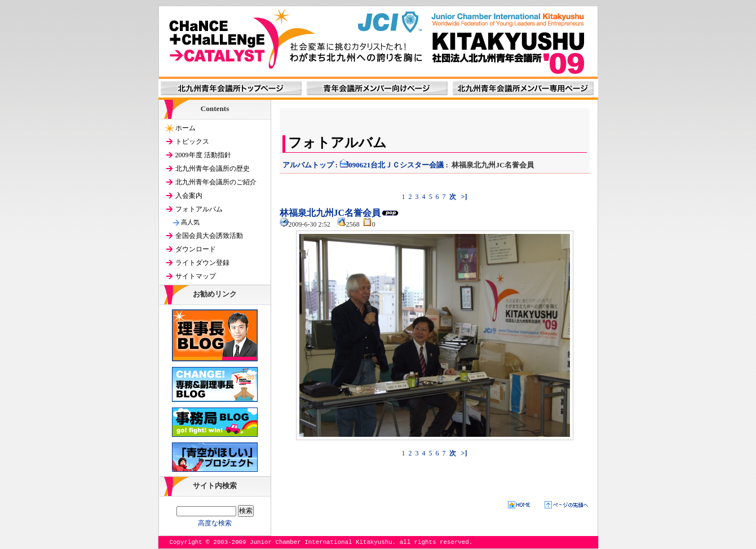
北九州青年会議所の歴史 (213, 169)
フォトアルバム (199, 209)
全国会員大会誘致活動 (209, 236)
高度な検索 (215, 523)
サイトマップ (196, 276)
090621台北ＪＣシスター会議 (392, 165)
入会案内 (189, 196)
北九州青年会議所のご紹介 (216, 182)
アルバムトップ (308, 165)
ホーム (185, 128)
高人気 (190, 222)
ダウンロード (196, 249)
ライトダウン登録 (202, 263)
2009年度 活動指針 (203, 155)
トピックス (192, 141)
